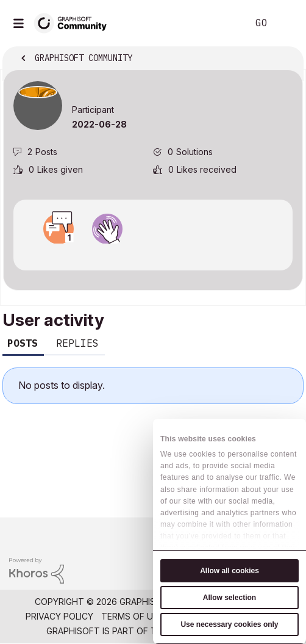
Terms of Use (132, 616)
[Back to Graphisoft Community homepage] (74, 22)
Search (220, 23)
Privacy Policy (59, 616)
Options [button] (286, 59)
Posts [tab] (23, 343)
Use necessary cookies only (229, 624)
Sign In (286, 23)
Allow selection (229, 598)
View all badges (153, 255)
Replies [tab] (77, 343)
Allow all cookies (229, 571)
